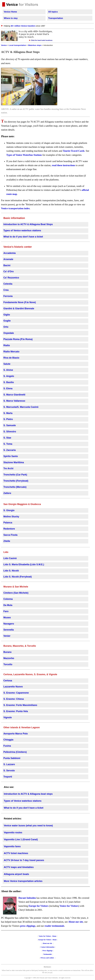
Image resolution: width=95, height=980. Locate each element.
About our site (76, 922)
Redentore (9, 529)
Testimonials (47, 954)
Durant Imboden (27, 898)
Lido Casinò (10, 558)
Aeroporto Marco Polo (16, 734)
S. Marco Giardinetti (14, 395)
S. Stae (7, 438)
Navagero (9, 624)
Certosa (8, 681)
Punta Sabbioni (12, 758)
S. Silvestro (10, 432)
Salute (7, 364)
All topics (53, 12)
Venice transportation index (15, 208)
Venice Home (10, 12)
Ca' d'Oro (9, 271)
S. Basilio (9, 382)
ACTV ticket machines (16, 853)
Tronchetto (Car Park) (15, 475)
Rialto (7, 345)
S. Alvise (8, 370)
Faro (6, 611)
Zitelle (7, 541)
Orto (6, 327)
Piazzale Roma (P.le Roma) (18, 339)
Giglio (7, 315)
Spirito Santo (11, 456)
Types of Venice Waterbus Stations (24, 155)
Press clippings (47, 951)
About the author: (11, 891)
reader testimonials (54, 926)
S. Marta (8, 413)
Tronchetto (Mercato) (15, 487)
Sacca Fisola (10, 535)
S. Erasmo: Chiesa (14, 699)
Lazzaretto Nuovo (13, 687)
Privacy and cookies (48, 958)
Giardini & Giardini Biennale (19, 308)
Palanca (8, 523)
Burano (7, 652)
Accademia (10, 253)
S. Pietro (8, 419)
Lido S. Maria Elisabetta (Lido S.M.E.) (24, 564)
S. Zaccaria (10, 450)
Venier (7, 636)
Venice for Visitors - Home (48, 936)
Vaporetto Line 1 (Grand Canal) (21, 839)
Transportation (56, 18)
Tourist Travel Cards (74, 151)
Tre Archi (8, 468)
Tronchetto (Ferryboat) (16, 481)
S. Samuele (10, 425)
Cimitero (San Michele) (16, 593)
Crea (6, 290)
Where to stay (11, 18)
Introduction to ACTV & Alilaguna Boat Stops (28, 224)
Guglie (7, 321)
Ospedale (9, 333)
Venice (4, 45)
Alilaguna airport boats (16, 874)
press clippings (28, 926)
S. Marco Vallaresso (14, 401)
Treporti (8, 777)
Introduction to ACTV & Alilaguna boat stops (28, 794)
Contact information (48, 947)
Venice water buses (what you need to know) (28, 826)
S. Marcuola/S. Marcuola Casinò (21, 407)
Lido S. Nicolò (11, 571)
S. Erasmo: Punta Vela (16, 711)
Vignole (8, 717)
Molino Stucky (11, 517)
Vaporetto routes (13, 833)
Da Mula (8, 605)
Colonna (8, 599)
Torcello (8, 664)
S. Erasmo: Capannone (16, 693)
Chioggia (8, 740)
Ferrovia (8, 296)
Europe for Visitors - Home (48, 940)
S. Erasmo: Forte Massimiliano (20, 705)
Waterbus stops (35, 45)
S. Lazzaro (9, 764)
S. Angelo (9, 376)
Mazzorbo (9, 658)
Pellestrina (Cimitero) (15, 752)
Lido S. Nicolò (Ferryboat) (18, 577)
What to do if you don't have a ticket (23, 237)
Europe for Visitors (38, 906)
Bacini (7, 265)
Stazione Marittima (14, 462)
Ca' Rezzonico (11, 278)
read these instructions (63, 165)
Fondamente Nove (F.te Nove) (20, 302)
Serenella (9, 630)
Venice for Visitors (69, 906)
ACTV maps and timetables (19, 867)
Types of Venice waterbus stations (22, 230)
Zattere (7, 493)
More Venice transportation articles (23, 881)
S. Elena (8, 388)
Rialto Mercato (11, 352)
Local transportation (17, 45)
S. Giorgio (9, 510)
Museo (7, 618)
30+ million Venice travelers (23, 26)
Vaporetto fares (12, 846)
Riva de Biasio (11, 358)
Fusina (7, 746)
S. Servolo (9, 771)
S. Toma (8, 444)
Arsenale (8, 259)
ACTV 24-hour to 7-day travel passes (24, 860)
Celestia (8, 284)
